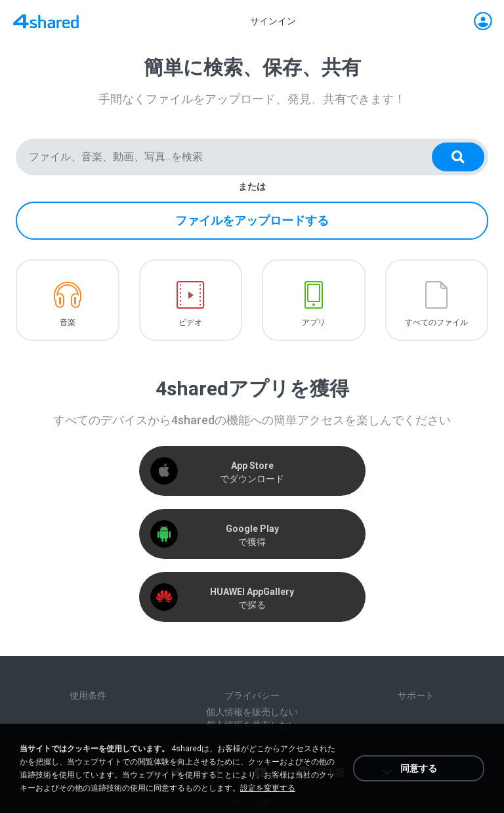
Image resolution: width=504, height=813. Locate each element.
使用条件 (88, 695)
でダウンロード (252, 472)
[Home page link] (46, 21)
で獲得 (252, 535)
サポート (416, 695)
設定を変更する (268, 788)
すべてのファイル (436, 322)
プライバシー (252, 695)
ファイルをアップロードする (252, 220)
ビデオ (190, 322)
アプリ (314, 322)
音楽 (68, 322)
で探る (252, 598)
